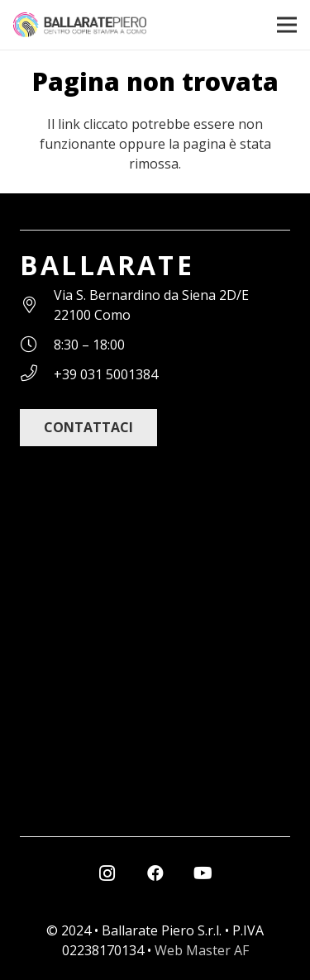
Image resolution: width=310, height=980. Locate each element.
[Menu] (287, 25)
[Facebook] (155, 873)
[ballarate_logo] (80, 25)
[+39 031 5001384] (37, 374)
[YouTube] (203, 873)
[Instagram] (107, 873)
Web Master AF (202, 950)
